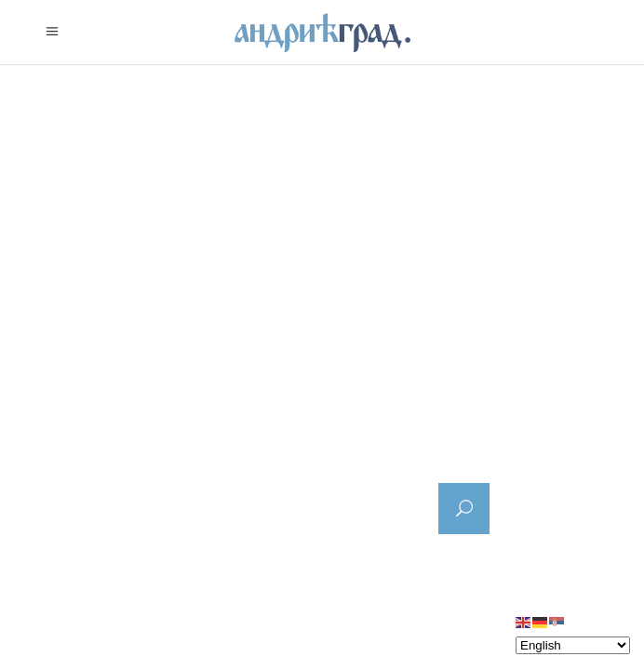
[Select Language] (573, 645)
